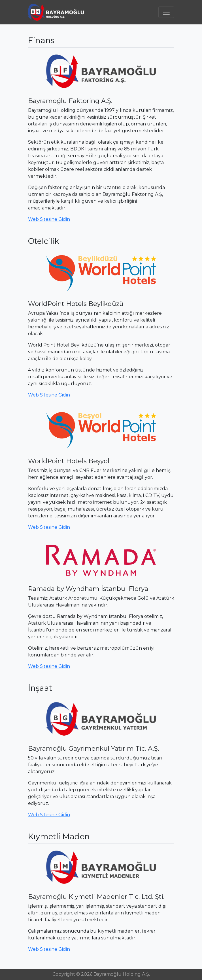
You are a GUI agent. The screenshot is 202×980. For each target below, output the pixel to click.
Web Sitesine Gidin (49, 219)
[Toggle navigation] (166, 12)
